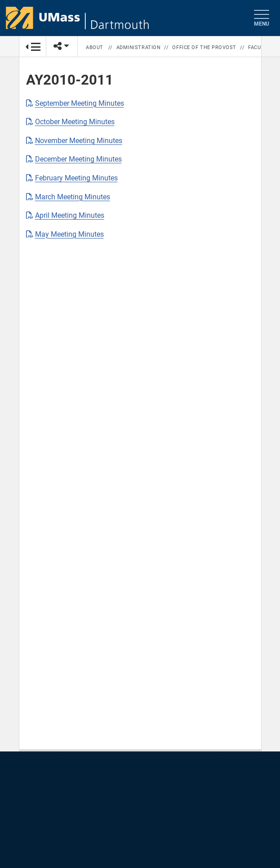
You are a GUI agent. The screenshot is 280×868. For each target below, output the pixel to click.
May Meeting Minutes (69, 234)
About (95, 47)
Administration (139, 47)
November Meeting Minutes (79, 141)
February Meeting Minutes (76, 178)
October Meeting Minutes (75, 122)
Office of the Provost (204, 47)
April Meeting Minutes (70, 215)
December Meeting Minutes (78, 159)
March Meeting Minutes (73, 197)
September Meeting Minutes (80, 103)
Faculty (259, 47)
